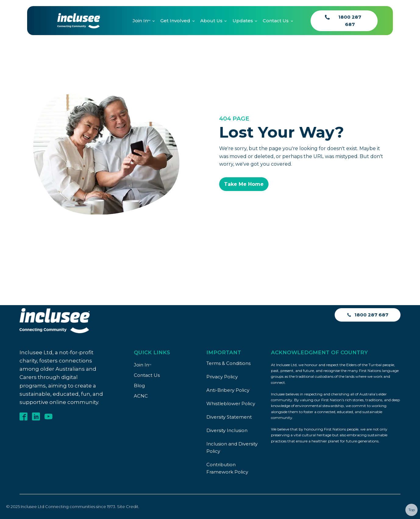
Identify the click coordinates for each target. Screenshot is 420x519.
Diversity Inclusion (227, 430)
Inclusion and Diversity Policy (232, 447)
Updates (243, 21)
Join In (141, 21)
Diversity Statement (229, 417)
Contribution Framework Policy (227, 468)
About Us (211, 21)
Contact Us (276, 21)
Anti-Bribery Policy (228, 390)
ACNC (141, 396)
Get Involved (175, 21)
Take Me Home (244, 184)
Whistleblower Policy (231, 404)
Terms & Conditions (228, 363)
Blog (139, 386)
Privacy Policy (222, 377)
